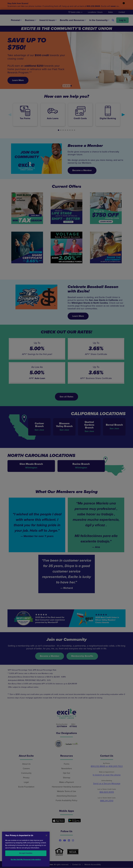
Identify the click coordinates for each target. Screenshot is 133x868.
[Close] (46, 835)
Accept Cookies (26, 853)
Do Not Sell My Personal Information (26, 860)
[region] (26, 849)
